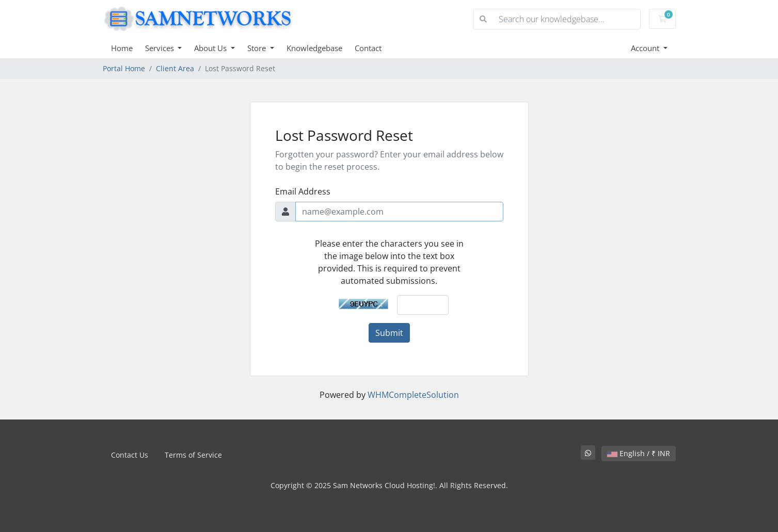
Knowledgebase (314, 48)
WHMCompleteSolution (413, 395)
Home (122, 48)
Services (161, 48)
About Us (211, 48)
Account (646, 48)
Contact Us (130, 455)
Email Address (303, 191)
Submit (389, 333)
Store (258, 48)
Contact (368, 48)
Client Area (175, 68)
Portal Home (124, 68)
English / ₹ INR (639, 453)
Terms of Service (193, 455)
